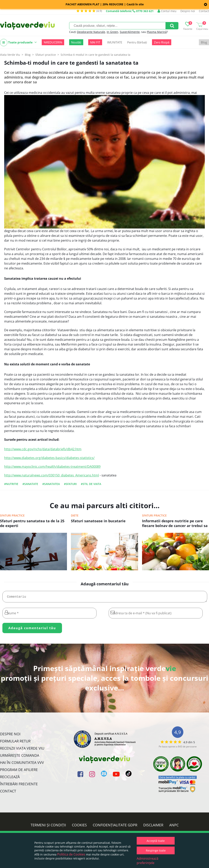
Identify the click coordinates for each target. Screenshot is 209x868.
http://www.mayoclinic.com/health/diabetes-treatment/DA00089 (52, 467)
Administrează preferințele (148, 861)
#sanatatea (51, 484)
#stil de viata (91, 484)
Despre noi (188, 11)
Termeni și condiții (48, 827)
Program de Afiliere (19, 771)
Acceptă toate (156, 841)
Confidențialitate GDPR (115, 827)
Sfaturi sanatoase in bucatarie (98, 521)
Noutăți (76, 42)
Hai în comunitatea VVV (22, 764)
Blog (204, 42)
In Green (112, 32)
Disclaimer (153, 827)
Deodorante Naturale (91, 32)
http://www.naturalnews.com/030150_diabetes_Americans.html (52, 475)
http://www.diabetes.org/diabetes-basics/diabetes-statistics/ (49, 458)
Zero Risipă (162, 42)
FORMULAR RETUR (15, 743)
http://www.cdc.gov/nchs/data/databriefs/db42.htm (43, 449)
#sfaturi (70, 484)
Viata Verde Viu (10, 55)
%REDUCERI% (53, 42)
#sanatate (30, 484)
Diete (75, 515)
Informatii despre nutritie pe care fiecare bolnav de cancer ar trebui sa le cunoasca (175, 524)
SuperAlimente (130, 32)
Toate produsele (18, 43)
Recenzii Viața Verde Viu (22, 750)
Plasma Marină (157, 32)
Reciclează (10, 778)
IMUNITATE (115, 42)
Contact (204, 11)
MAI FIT (95, 42)
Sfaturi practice (12, 515)
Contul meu (167, 11)
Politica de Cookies (71, 854)
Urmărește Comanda (20, 757)
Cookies (79, 827)
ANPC (174, 827)
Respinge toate (156, 850)
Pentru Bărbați (137, 42)
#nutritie (11, 484)
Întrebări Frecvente (19, 785)
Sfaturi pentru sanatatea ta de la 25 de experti (32, 523)
